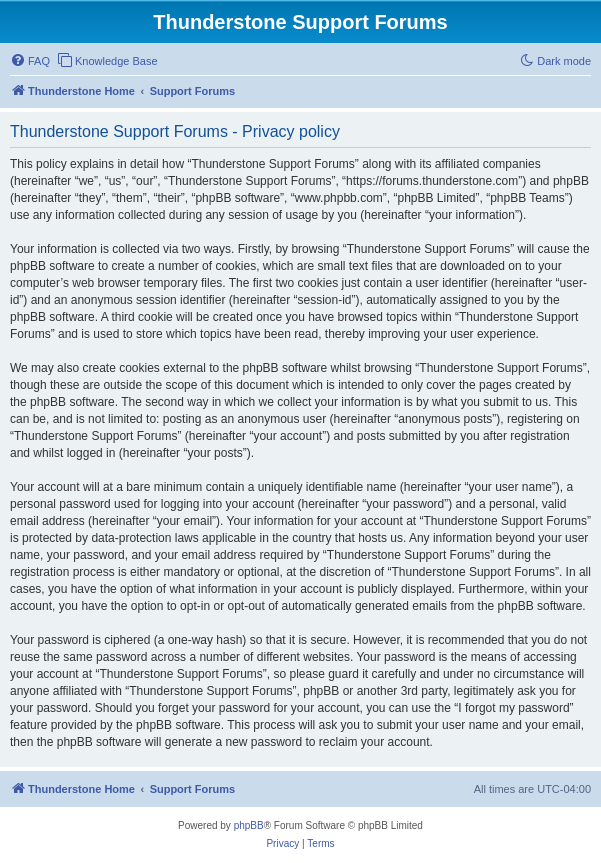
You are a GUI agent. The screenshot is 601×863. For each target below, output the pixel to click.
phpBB (249, 825)
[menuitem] (30, 61)
